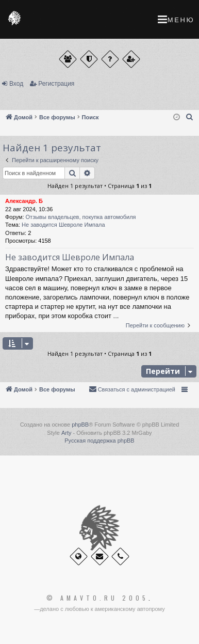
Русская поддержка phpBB (99, 441)
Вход (16, 84)
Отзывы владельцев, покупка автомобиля (81, 217)
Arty (67, 433)
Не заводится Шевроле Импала (63, 225)
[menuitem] (190, 117)
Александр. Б (24, 201)
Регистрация (56, 84)
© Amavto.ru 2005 (97, 598)
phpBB (80, 425)
